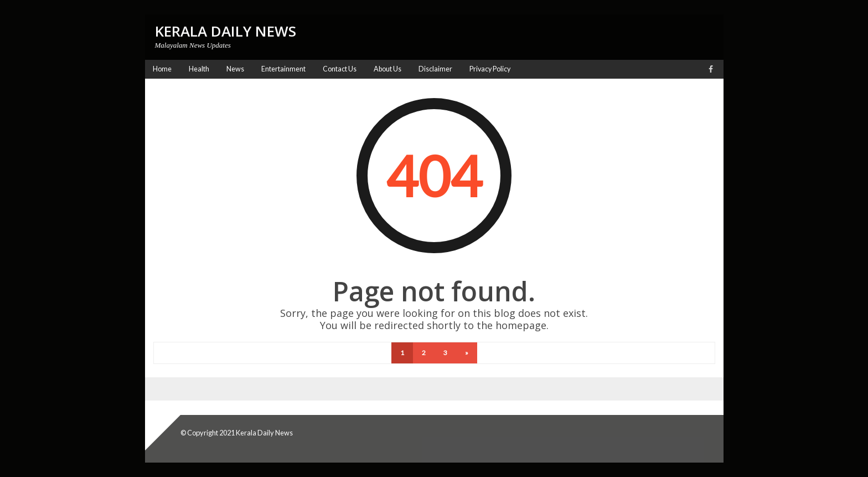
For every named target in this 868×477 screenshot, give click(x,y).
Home (162, 69)
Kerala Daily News (264, 433)
